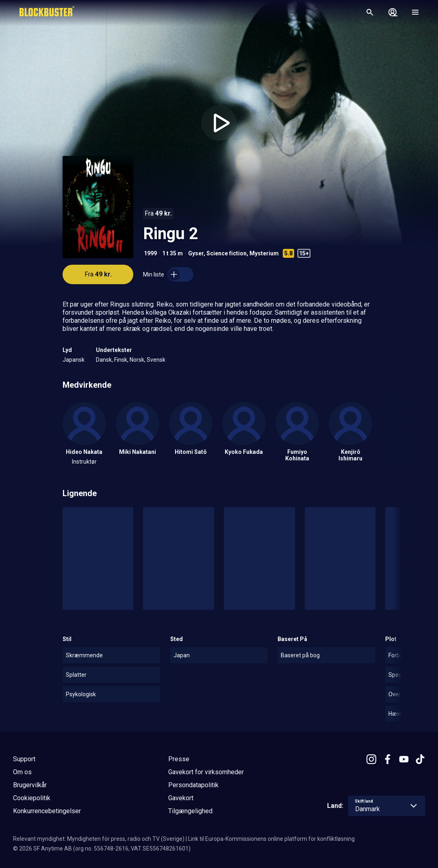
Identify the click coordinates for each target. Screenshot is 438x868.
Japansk (74, 360)
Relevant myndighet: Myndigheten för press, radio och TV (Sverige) (99, 839)
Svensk (156, 360)
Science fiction (227, 253)
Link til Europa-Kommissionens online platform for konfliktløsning (271, 839)
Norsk (137, 360)
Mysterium (264, 253)
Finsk (121, 360)
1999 (150, 253)
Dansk (104, 360)
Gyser (196, 253)
